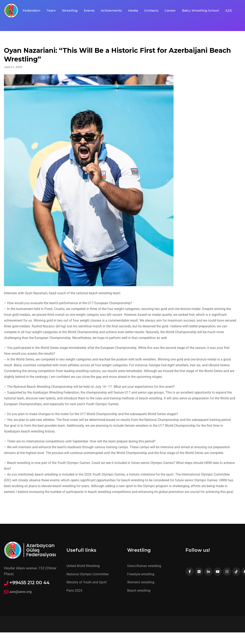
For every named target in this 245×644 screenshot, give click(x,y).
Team (51, 10)
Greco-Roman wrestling (144, 566)
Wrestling (70, 10)
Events (89, 10)
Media (133, 10)
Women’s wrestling (141, 582)
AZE (229, 10)
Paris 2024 (74, 591)
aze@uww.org (21, 592)
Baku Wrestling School (201, 10)
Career (170, 10)
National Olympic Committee (87, 574)
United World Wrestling (83, 566)
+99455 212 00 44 (30, 583)
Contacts (151, 10)
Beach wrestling (139, 591)
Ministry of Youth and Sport (87, 582)
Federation (31, 10)
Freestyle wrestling (141, 574)
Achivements (111, 10)
